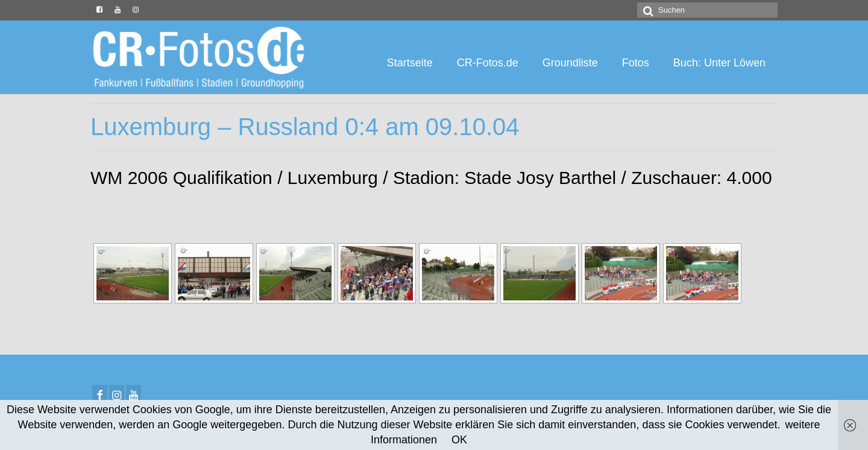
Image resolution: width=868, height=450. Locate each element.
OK (459, 440)
